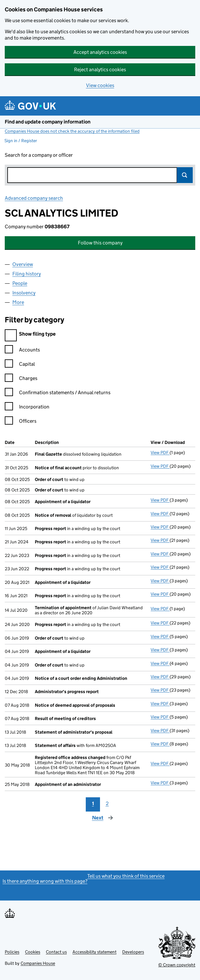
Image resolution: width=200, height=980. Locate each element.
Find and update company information (48, 122)
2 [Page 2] (107, 803)
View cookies (100, 85)
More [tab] (18, 302)
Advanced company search (34, 198)
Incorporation (27, 408)
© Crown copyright (177, 965)
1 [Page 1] (93, 803)
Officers (21, 422)
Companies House (38, 963)
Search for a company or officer (39, 155)
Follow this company (100, 243)
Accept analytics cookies (100, 52)
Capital (20, 365)
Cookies (33, 952)
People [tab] (20, 283)
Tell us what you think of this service (126, 876)
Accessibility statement (94, 952)
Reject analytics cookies (100, 70)
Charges (21, 379)
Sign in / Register (21, 141)
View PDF (160, 452)
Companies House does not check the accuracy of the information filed (72, 131)
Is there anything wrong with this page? (45, 881)
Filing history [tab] (27, 274)
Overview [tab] (23, 264)
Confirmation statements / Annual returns (58, 393)
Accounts (22, 351)
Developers (133, 952)
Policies (12, 952)
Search (185, 175)
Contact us (56, 952)
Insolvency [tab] (24, 293)
